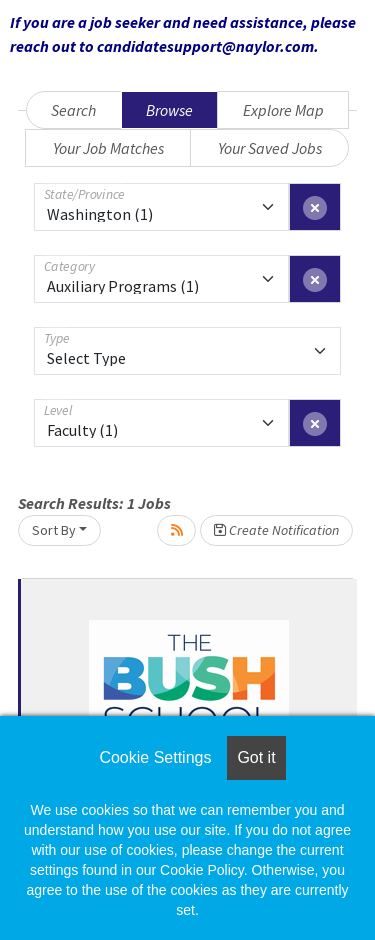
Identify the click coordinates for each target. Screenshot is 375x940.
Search (73, 110)
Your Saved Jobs (270, 148)
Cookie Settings (155, 757)
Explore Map (283, 110)
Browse (169, 110)
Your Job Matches (108, 148)
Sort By (54, 530)
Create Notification (276, 530)
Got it (256, 757)
